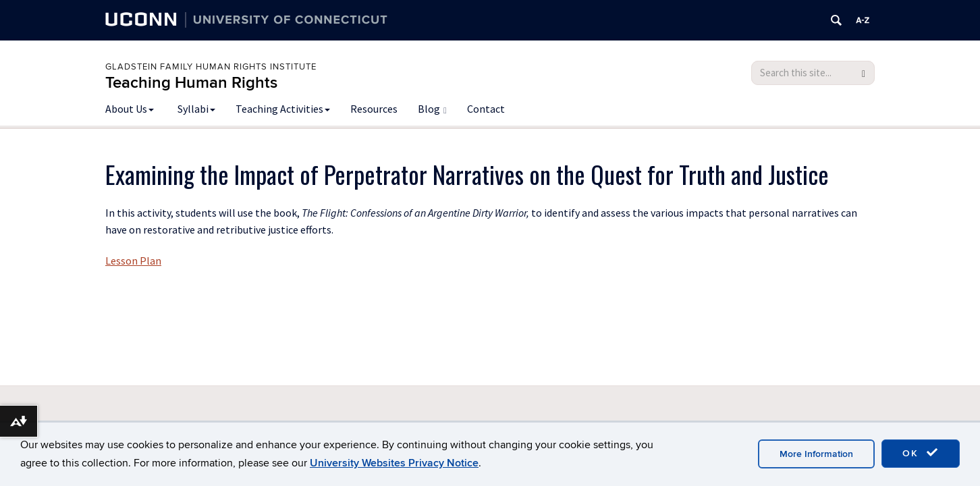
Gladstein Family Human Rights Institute (211, 67)
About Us (130, 109)
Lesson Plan (133, 261)
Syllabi (196, 109)
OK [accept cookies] (921, 453)
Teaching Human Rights (191, 83)
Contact (486, 109)
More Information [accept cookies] (816, 454)
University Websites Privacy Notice (394, 463)
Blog (432, 109)
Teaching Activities (283, 109)
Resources (374, 109)
